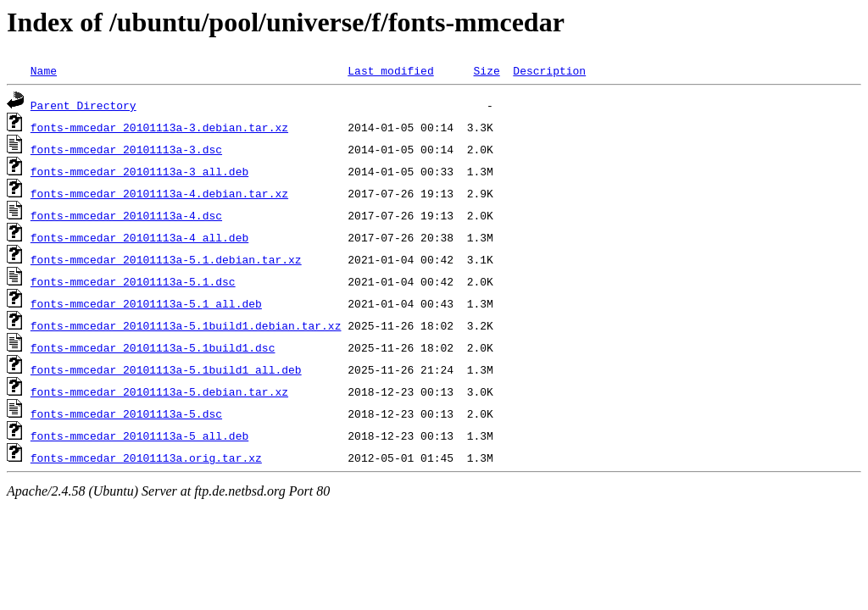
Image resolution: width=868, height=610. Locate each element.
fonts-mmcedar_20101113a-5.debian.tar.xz (159, 391)
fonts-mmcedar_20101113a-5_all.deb (139, 435)
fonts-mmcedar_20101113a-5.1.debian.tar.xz (166, 259)
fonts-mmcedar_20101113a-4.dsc (126, 215)
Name (44, 70)
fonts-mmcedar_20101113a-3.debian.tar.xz (159, 127)
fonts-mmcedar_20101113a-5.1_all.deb (146, 303)
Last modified (390, 70)
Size (486, 70)
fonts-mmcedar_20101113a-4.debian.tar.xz (159, 193)
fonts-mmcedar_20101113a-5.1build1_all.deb (166, 369)
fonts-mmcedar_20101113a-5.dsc (126, 413)
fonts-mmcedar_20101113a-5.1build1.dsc (153, 347)
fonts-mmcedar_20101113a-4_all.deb (139, 237)
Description (549, 70)
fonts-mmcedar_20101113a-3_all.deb (139, 171)
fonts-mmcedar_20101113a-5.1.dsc (133, 281)
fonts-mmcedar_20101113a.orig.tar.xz (146, 457)
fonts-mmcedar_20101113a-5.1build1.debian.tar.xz (186, 325)
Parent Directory (83, 105)
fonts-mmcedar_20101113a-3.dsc (126, 149)
